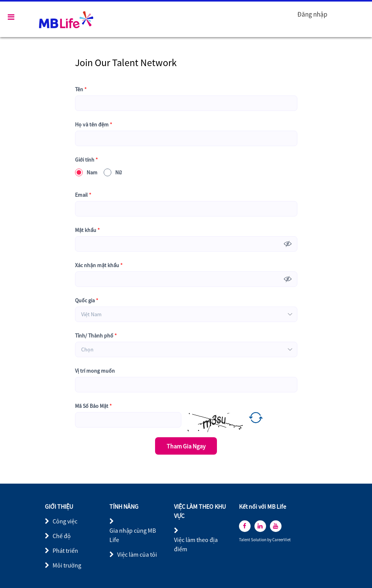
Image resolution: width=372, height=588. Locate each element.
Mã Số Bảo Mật (93, 406)
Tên (81, 89)
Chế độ (62, 536)
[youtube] (276, 526)
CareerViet (282, 540)
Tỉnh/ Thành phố (96, 336)
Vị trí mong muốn (95, 371)
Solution (259, 540)
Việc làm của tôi (137, 554)
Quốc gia (87, 301)
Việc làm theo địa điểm (196, 544)
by (270, 540)
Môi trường (67, 565)
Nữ (113, 172)
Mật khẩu (87, 230)
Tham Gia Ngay (186, 446)
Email (83, 195)
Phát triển (65, 551)
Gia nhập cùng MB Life (133, 535)
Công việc (65, 521)
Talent (245, 540)
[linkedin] (260, 526)
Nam (86, 172)
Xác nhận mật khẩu (99, 265)
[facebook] (245, 526)
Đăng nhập (312, 14)
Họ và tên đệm (94, 125)
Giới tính (86, 160)
